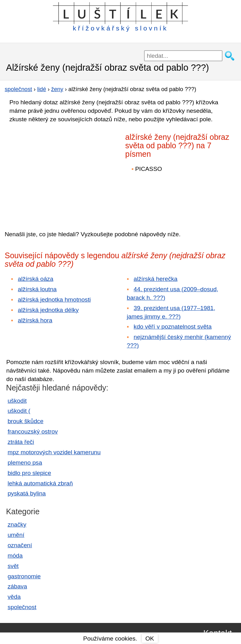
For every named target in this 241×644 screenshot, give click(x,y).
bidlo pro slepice (29, 473)
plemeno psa (25, 463)
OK (150, 639)
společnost (22, 607)
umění (16, 535)
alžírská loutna (37, 289)
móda (15, 556)
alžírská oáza (36, 279)
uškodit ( (19, 411)
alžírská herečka (156, 279)
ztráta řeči (21, 442)
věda (14, 597)
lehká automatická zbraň (40, 483)
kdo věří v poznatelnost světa (173, 327)
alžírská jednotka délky (48, 310)
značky (17, 524)
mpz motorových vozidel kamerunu (54, 452)
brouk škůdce (25, 421)
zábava (17, 586)
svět (13, 566)
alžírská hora (35, 320)
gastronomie (24, 576)
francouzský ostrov (33, 431)
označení (20, 545)
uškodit (17, 401)
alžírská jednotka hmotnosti (54, 300)
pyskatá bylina (27, 493)
